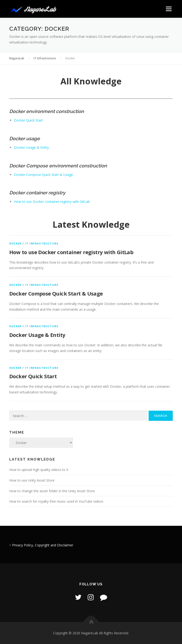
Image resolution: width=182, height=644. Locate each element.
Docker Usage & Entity (31, 147)
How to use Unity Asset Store (32, 480)
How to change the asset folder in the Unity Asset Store (52, 491)
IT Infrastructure (42, 243)
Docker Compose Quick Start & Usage (43, 175)
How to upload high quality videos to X (39, 470)
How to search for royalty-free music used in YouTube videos (56, 501)
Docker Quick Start (28, 120)
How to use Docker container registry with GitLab (52, 202)
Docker (15, 243)
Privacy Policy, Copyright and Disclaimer (43, 545)
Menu (169, 9)
